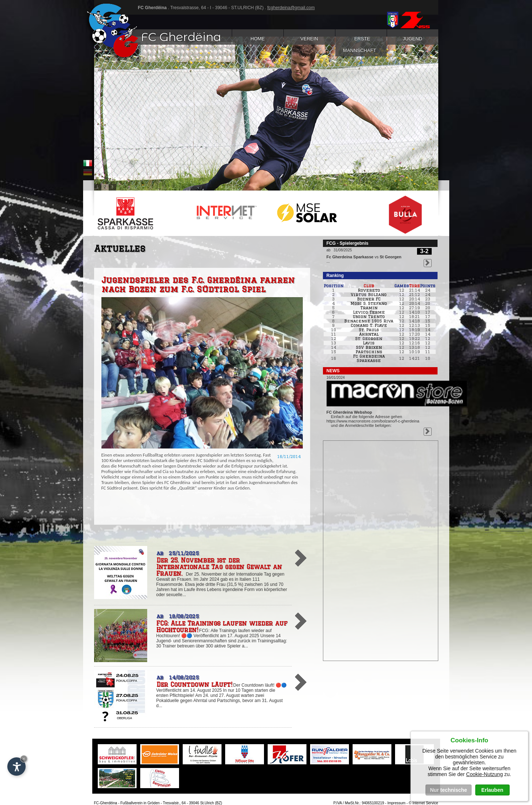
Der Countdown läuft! (194, 684)
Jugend (413, 39)
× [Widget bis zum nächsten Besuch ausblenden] (24, 759)
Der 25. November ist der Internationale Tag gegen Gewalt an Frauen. (219, 567)
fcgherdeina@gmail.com (291, 8)
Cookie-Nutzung (484, 774)
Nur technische (448, 790)
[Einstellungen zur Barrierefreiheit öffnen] (16, 767)
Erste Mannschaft (361, 45)
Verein (309, 39)
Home (258, 39)
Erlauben (492, 790)
